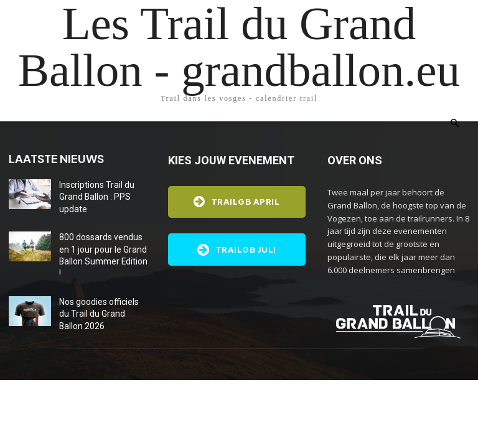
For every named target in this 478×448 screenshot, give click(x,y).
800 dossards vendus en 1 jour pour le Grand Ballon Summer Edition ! (104, 237)
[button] (454, 124)
